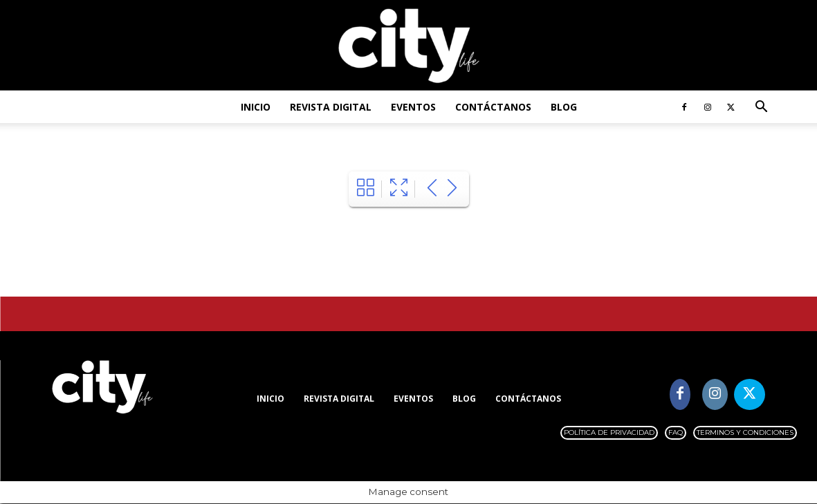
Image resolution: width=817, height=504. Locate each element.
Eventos (413, 107)
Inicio (256, 107)
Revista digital (331, 107)
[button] (762, 108)
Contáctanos (493, 107)
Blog (564, 107)
